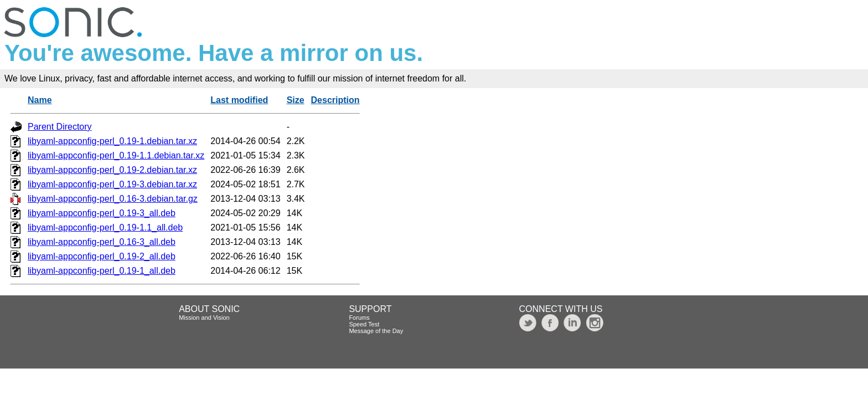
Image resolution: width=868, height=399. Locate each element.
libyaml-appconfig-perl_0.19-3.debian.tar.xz (112, 184)
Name (40, 100)
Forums (359, 318)
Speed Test (364, 324)
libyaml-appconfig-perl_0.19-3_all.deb (102, 213)
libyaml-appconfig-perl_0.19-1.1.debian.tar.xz (116, 155)
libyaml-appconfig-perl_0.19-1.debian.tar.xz (112, 141)
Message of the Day (376, 331)
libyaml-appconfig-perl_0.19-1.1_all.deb (105, 227)
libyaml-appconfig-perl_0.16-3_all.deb (102, 242)
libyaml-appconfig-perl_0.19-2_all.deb (102, 256)
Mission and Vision (204, 318)
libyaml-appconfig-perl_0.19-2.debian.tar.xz (112, 170)
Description (335, 100)
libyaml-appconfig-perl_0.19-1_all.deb (102, 271)
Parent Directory (60, 127)
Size (296, 100)
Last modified (239, 100)
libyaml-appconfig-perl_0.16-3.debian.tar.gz (113, 199)
